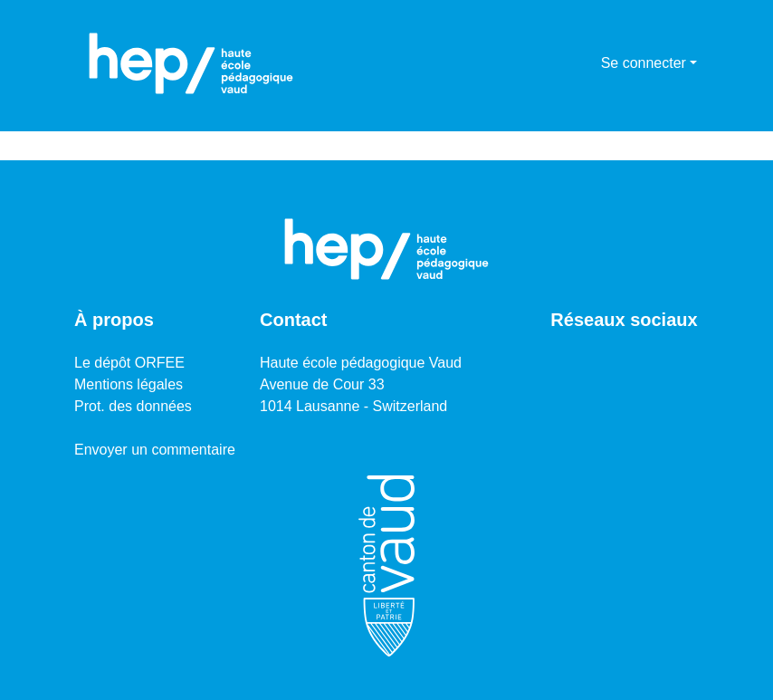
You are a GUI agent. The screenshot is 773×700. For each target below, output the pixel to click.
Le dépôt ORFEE (129, 363)
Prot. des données (133, 406)
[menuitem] (584, 63)
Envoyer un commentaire (155, 450)
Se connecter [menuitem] (644, 63)
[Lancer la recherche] (558, 63)
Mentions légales (129, 384)
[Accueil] (191, 63)
